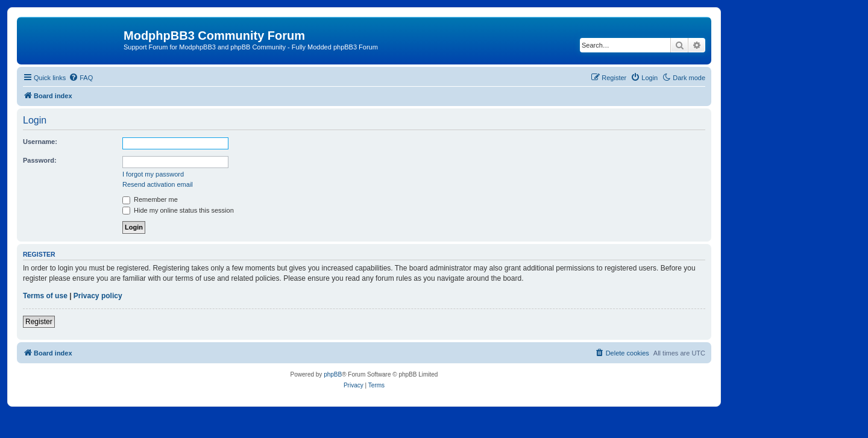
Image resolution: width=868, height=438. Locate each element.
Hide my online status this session (178, 210)
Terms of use (45, 296)
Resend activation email (158, 184)
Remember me (150, 199)
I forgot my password (153, 174)
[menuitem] (81, 78)
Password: (40, 160)
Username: (40, 142)
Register (39, 322)
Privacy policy (98, 296)
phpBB (333, 374)
